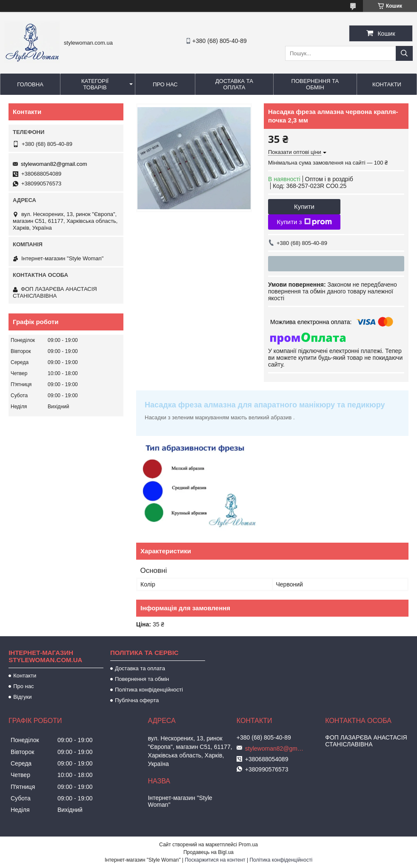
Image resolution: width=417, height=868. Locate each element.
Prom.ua (248, 845)
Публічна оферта (137, 700)
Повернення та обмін (315, 84)
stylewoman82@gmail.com (54, 164)
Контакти (387, 84)
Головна (30, 84)
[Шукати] (404, 53)
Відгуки (22, 697)
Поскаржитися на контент (215, 860)
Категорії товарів (95, 84)
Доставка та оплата (234, 84)
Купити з (304, 222)
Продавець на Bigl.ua (208, 852)
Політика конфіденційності (149, 690)
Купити (304, 206)
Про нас (165, 84)
